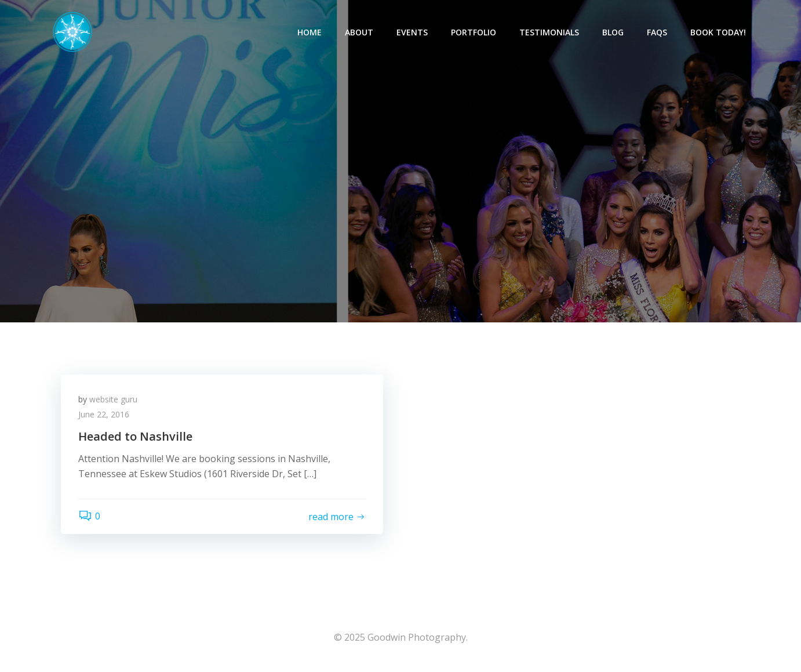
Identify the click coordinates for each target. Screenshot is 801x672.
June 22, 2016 (104, 414)
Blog (613, 32)
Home (310, 32)
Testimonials (549, 32)
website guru (113, 399)
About (359, 32)
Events (412, 32)
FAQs (657, 32)
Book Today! (718, 32)
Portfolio (474, 32)
